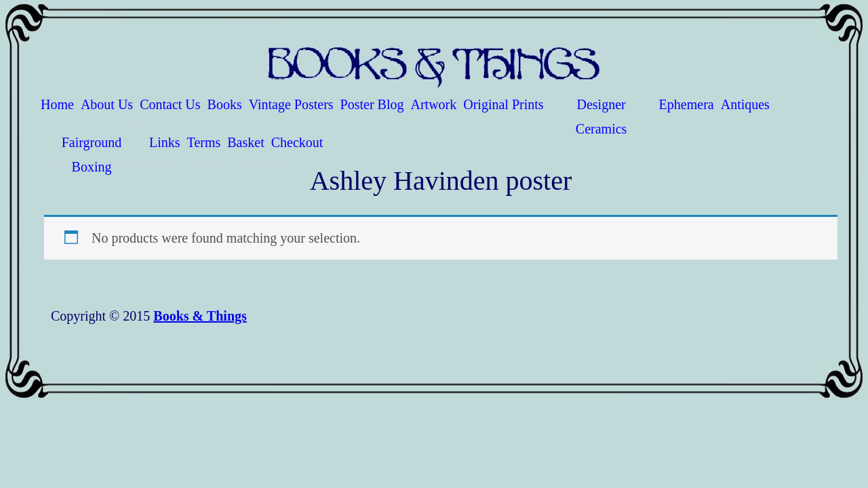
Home (57, 104)
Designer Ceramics (601, 112)
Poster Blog (372, 104)
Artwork (434, 104)
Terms (204, 142)
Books (225, 104)
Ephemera (687, 104)
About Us (107, 104)
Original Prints (503, 104)
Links (165, 142)
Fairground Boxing (92, 150)
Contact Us (170, 104)
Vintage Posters (291, 104)
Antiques (745, 104)
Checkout (297, 142)
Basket (245, 142)
